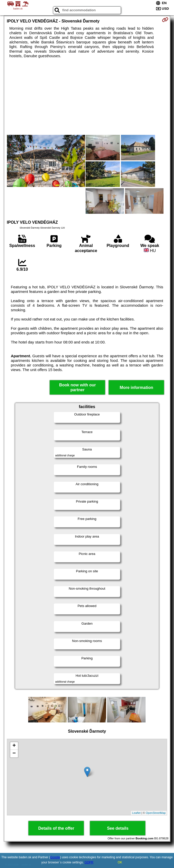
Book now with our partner (78, 387)
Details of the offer (56, 828)
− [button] (14, 754)
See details (118, 828)
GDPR (89, 862)
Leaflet (136, 813)
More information (136, 388)
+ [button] (14, 746)
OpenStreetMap (156, 813)
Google (55, 857)
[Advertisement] (87, 97)
